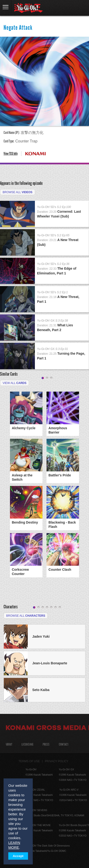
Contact (64, 744)
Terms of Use (29, 761)
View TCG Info (11, 154)
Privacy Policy (57, 761)
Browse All (18, 192)
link (6, 8)
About (9, 744)
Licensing (28, 744)
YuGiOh (28, 8)
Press (46, 744)
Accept (18, 856)
